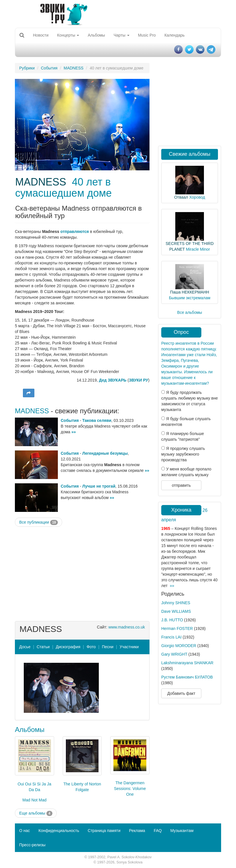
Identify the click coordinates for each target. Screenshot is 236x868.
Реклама (137, 831)
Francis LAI (171, 637)
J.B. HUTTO (172, 620)
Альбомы (96, 35)
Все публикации (39, 522)
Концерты (68, 35)
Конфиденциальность (59, 831)
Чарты (122, 35)
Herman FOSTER (177, 628)
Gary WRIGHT (174, 654)
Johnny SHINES (176, 603)
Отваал (181, 197)
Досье (25, 647)
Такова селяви (97, 420)
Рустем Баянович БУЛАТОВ (187, 677)
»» (74, 432)
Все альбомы (190, 312)
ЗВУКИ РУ (138, 380)
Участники (129, 647)
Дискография (68, 647)
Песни (108, 647)
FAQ (158, 831)
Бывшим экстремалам (190, 298)
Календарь (175, 35)
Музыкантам (182, 831)
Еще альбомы (36, 813)
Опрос (181, 332)
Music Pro (147, 35)
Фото (91, 647)
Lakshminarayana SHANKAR (187, 663)
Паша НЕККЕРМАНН (190, 292)
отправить (181, 485)
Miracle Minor (198, 249)
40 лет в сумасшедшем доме (63, 188)
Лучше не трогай (99, 486)
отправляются (75, 232)
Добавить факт (181, 693)
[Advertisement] (82, 572)
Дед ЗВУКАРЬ (113, 380)
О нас (24, 831)
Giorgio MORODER (179, 646)
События (49, 68)
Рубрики (27, 68)
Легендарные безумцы (105, 453)
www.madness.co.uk (127, 627)
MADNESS (73, 68)
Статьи (43, 647)
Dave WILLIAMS (176, 611)
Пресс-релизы (32, 845)
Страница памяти (104, 831)
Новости (41, 35)
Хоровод (197, 197)
